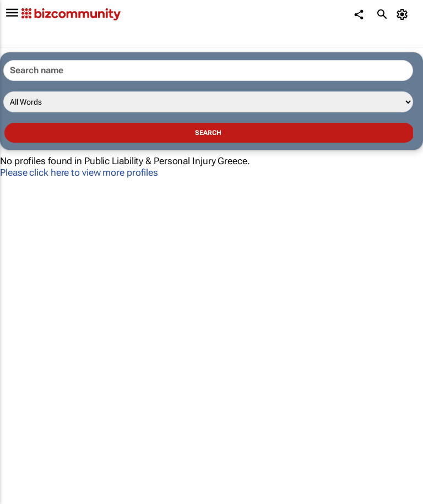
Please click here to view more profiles (79, 172)
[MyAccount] (404, 14)
